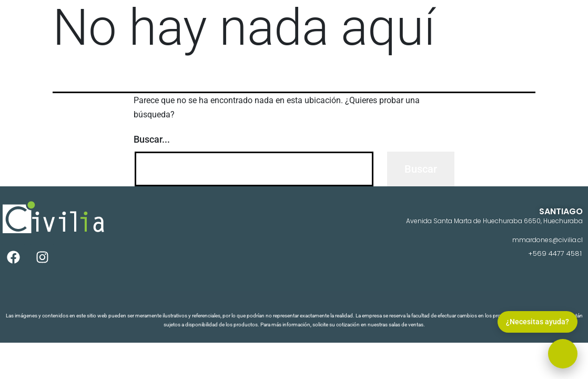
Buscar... (152, 139)
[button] (563, 354)
